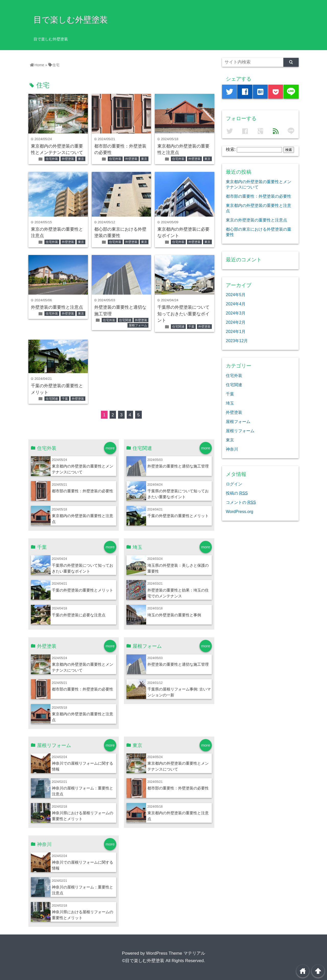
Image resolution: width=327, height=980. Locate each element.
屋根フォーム (138, 325)
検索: (231, 149)
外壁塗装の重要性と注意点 (57, 307)
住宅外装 (52, 159)
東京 (81, 159)
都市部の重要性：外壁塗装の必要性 (83, 491)
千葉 (191, 327)
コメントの (241, 502)
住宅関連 (125, 320)
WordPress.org (240, 511)
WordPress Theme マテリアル (176, 953)
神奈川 (232, 449)
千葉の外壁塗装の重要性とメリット (178, 516)
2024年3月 (236, 313)
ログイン (234, 484)
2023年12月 (237, 341)
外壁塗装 (68, 159)
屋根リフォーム (240, 431)
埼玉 (230, 403)
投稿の (237, 493)
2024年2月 (236, 322)
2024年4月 (236, 304)
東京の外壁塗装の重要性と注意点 (256, 220)
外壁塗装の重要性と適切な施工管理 (178, 466)
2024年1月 (236, 331)
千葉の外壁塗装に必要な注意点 (79, 615)
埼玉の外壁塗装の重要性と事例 (174, 615)
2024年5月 (236, 295)
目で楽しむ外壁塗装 (71, 20)
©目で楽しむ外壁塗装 (143, 961)
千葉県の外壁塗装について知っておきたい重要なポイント (183, 314)
